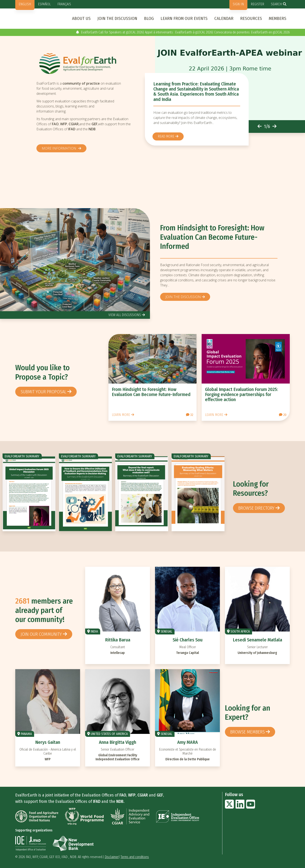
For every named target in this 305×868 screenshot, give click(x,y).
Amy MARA (188, 742)
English (25, 4)
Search (276, 4)
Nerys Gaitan (48, 742)
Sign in (238, 4)
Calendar (224, 18)
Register (257, 4)
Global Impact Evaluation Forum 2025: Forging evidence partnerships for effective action (242, 394)
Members (278, 18)
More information (59, 148)
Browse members (247, 732)
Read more (166, 136)
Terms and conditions (135, 857)
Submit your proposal (43, 392)
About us (81, 18)
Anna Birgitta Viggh (118, 742)
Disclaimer (112, 857)
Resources (251, 18)
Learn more (121, 415)
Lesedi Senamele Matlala (257, 640)
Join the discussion (117, 18)
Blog (149, 18)
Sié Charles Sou (188, 640)
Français (64, 4)
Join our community (41, 634)
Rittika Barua (118, 640)
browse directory (256, 508)
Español (44, 4)
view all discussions (125, 315)
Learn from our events (184, 18)
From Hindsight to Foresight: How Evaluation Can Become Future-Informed (212, 237)
